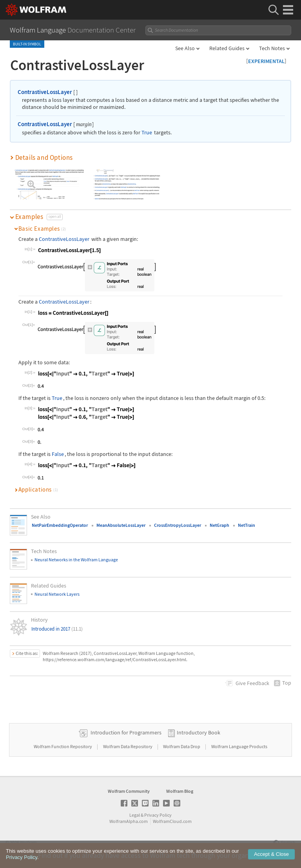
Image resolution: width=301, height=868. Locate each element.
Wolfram (28, 842)
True (147, 133)
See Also (185, 48)
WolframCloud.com (172, 821)
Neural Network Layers (57, 594)
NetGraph (219, 525)
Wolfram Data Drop (182, 746)
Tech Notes (272, 48)
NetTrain (247, 525)
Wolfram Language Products (239, 746)
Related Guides (227, 48)
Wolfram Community (129, 791)
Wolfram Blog (180, 791)
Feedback (252, 683)
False (58, 454)
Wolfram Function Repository (63, 746)
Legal (135, 815)
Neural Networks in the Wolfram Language (76, 560)
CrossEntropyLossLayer (178, 525)
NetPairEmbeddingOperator (60, 525)
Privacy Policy (158, 815)
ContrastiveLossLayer (45, 92)
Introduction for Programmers (126, 732)
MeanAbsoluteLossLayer (121, 525)
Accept (271, 857)
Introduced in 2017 (57, 629)
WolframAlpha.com (129, 821)
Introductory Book (199, 732)
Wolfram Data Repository (128, 746)
